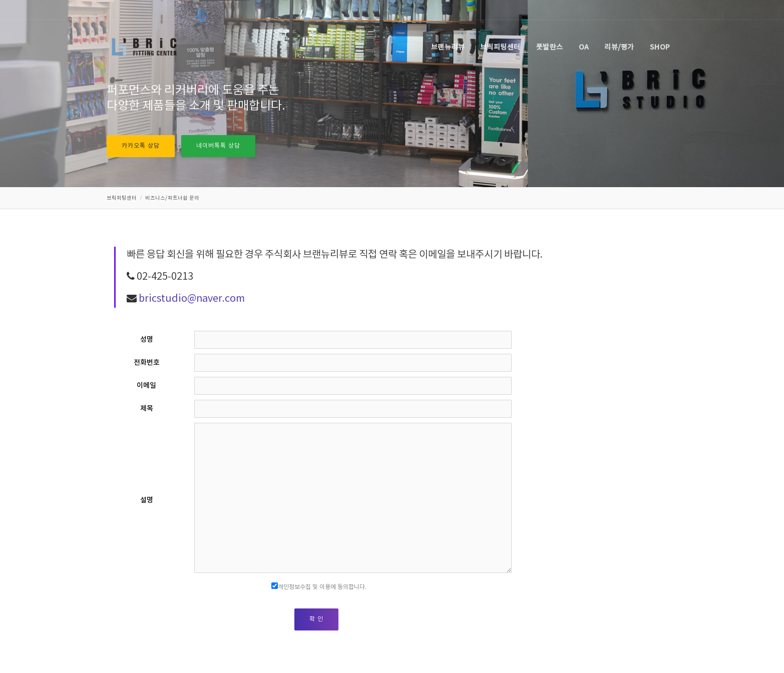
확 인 (316, 619)
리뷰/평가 (619, 47)
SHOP (660, 47)
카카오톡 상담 (141, 146)
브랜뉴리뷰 (448, 47)
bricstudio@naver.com (192, 299)
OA (584, 47)
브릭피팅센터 (500, 47)
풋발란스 (550, 47)
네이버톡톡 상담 (218, 146)
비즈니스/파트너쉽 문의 (172, 198)
